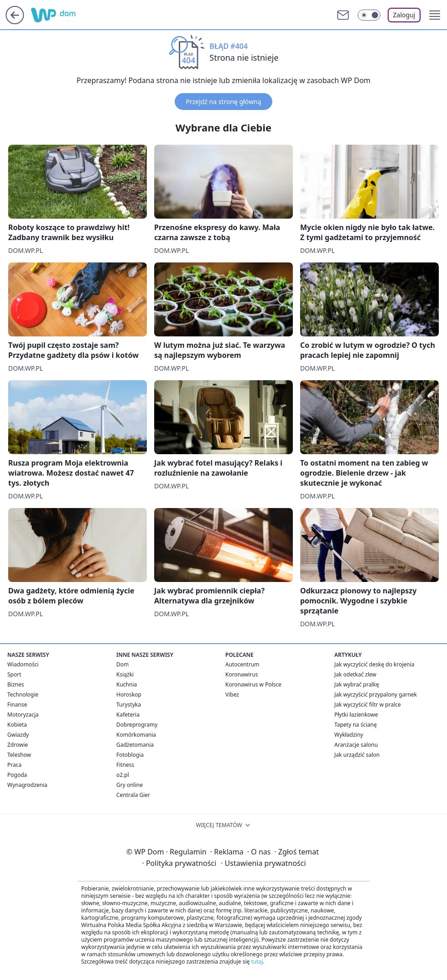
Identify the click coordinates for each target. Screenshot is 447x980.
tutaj (257, 962)
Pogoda (17, 775)
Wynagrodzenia (27, 785)
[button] (435, 15)
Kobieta (17, 725)
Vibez (232, 694)
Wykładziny (349, 735)
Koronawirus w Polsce (253, 684)
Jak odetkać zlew (355, 674)
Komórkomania (136, 735)
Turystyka (129, 705)
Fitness (125, 765)
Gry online (130, 785)
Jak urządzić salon (357, 755)
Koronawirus (242, 674)
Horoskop (129, 694)
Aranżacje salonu (356, 745)
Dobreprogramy (137, 725)
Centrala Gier (133, 795)
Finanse (17, 705)
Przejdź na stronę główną (223, 102)
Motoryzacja (23, 715)
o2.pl (123, 775)
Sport (14, 674)
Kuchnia (127, 684)
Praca (14, 765)
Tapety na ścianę (356, 725)
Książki (125, 674)
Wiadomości (23, 664)
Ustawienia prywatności (263, 863)
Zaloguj (404, 15)
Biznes (16, 684)
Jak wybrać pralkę (357, 684)
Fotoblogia (130, 755)
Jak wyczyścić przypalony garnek (376, 694)
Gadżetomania (135, 745)
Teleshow (19, 755)
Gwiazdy (18, 735)
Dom (122, 664)
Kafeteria (128, 715)
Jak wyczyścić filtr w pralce (368, 705)
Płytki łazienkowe (356, 715)
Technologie (23, 694)
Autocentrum (242, 664)
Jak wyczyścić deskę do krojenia (374, 664)
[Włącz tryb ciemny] (369, 15)
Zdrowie (18, 745)
